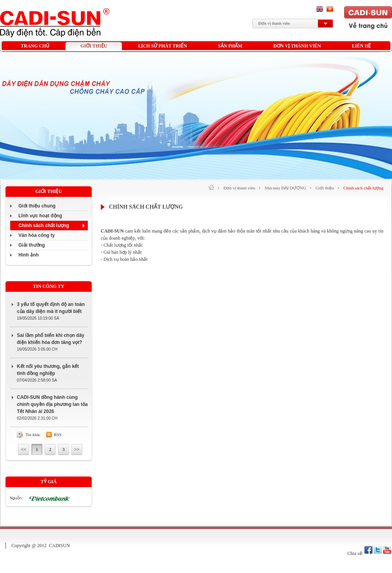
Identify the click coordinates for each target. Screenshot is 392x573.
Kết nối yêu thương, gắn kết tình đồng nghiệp (48, 370)
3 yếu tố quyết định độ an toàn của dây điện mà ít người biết (51, 308)
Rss (58, 435)
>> (77, 449)
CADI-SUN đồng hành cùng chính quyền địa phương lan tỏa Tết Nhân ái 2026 (52, 404)
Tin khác (33, 435)
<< (24, 449)
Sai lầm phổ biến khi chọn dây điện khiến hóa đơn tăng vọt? (51, 339)
